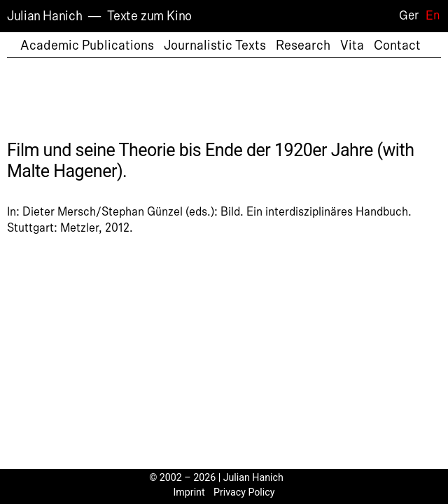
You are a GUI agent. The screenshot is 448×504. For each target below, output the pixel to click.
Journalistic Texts (215, 45)
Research (303, 45)
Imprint (189, 492)
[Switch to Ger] (405, 16)
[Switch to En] (429, 16)
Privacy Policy (244, 492)
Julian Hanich (44, 16)
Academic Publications (87, 45)
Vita (352, 45)
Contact (397, 45)
